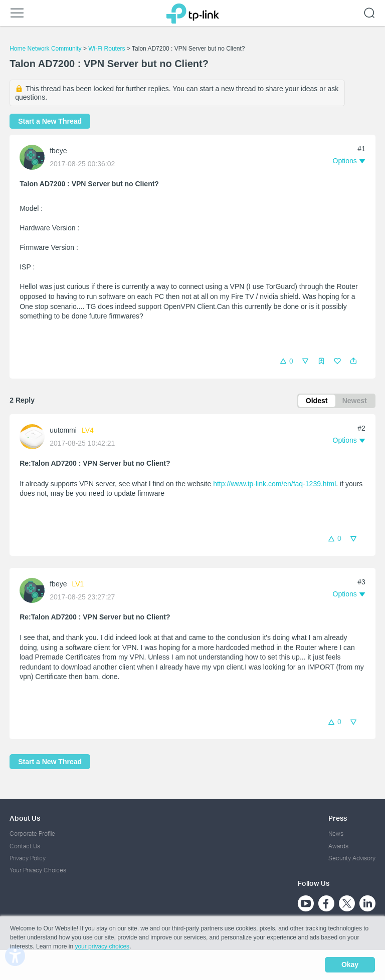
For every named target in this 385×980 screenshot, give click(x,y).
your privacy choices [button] (102, 947)
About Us (25, 819)
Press (338, 819)
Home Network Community (45, 49)
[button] (353, 361)
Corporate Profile (32, 834)
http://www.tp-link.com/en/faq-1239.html (274, 484)
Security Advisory (352, 858)
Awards (338, 846)
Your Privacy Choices (38, 871)
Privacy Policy (28, 858)
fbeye (58, 151)
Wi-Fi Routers (108, 49)
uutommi (63, 431)
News (336, 834)
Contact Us (25, 846)
